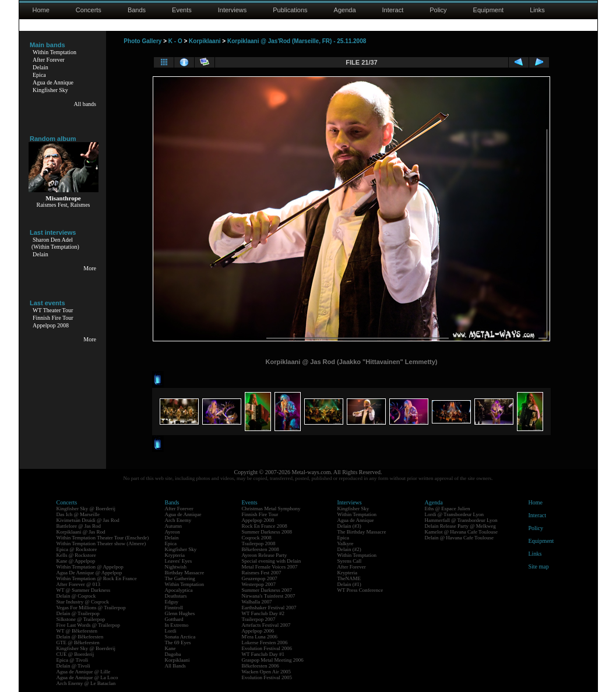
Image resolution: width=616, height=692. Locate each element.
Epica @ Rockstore (77, 549)
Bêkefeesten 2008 (261, 549)
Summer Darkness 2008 (267, 532)
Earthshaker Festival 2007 (269, 608)
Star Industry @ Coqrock (83, 602)
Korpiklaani (205, 41)
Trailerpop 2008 (259, 543)
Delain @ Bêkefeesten (80, 637)
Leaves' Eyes (179, 561)
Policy (438, 10)
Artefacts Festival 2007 (266, 625)
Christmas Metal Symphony (271, 509)
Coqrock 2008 (257, 538)
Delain (41, 67)
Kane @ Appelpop (76, 561)
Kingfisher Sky (50, 90)
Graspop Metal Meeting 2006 (273, 660)
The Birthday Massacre (362, 532)
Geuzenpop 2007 (260, 578)
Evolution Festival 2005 (267, 677)
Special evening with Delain (272, 561)
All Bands (175, 666)
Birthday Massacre (185, 573)
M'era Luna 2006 (260, 637)
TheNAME (349, 578)
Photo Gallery (142, 41)
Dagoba (173, 654)
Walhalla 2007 (257, 602)
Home (41, 10)
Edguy (172, 602)
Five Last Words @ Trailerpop (88, 625)
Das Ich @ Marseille (78, 514)
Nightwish (176, 567)
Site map (539, 566)
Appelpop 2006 (258, 631)
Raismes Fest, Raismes (64, 205)
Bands (137, 10)
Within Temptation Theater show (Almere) (101, 543)
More (90, 268)
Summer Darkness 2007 (267, 590)
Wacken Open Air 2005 (267, 672)
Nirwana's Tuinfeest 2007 (269, 596)
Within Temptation (54, 52)
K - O (175, 41)
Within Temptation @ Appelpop (90, 567)
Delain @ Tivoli (73, 666)
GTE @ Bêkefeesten (78, 642)
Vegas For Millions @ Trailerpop (91, 608)
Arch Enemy (178, 520)
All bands (85, 104)
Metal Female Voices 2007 (270, 567)
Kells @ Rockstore (76, 555)
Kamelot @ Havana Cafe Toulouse (461, 532)
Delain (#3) (349, 526)
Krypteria (175, 555)
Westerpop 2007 (259, 584)
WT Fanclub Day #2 (263, 613)
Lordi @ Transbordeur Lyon (455, 514)
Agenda (345, 10)
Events (182, 10)
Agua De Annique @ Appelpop (89, 573)
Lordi (171, 631)
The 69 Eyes (178, 642)
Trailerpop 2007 (259, 619)
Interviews (233, 10)
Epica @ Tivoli (73, 660)
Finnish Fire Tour (53, 318)
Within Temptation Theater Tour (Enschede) (103, 538)
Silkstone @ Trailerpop (81, 619)
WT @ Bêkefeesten (77, 631)
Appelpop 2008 (51, 325)
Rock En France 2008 (265, 526)
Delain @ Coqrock (76, 596)
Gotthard (174, 619)
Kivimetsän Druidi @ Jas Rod (88, 520)
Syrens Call (350, 561)
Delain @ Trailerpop (78, 613)
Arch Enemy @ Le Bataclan (86, 683)
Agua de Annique (53, 82)
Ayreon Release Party (265, 555)
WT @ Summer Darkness (84, 590)
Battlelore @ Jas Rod (79, 526)
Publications (290, 10)
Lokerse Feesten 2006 (265, 642)
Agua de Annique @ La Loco (87, 677)
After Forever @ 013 (79, 584)
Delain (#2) (349, 549)
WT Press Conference (360, 590)
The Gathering (180, 578)
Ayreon (173, 532)
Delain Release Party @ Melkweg (460, 526)
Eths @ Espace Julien (448, 509)
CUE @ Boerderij (75, 654)
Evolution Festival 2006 (267, 648)
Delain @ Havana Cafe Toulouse (459, 538)
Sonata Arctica (180, 637)
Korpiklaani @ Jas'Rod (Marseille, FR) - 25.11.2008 (297, 41)
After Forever (49, 60)
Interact (393, 10)
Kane (170, 648)
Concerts (89, 10)
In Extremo (177, 625)
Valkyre (346, 543)
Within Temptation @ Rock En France (97, 578)
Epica (39, 75)
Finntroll (174, 608)
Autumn (174, 526)
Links (537, 10)
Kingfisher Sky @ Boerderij (86, 509)
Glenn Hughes (180, 613)
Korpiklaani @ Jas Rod (81, 532)
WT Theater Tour (53, 310)
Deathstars (176, 596)
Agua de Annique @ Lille (84, 672)
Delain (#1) (349, 584)
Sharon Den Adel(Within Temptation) (55, 243)
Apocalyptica (179, 590)
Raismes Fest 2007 (262, 573)
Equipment (489, 10)
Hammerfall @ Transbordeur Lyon (461, 520)
